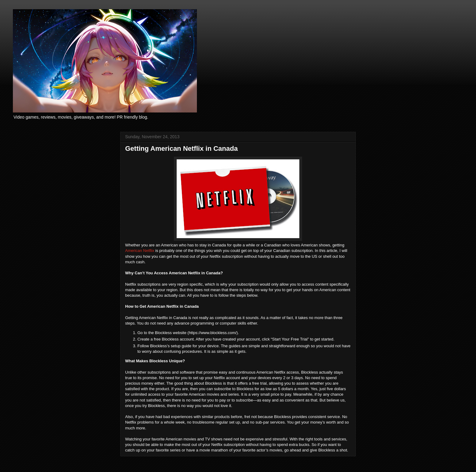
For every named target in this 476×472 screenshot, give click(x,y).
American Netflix (140, 251)
